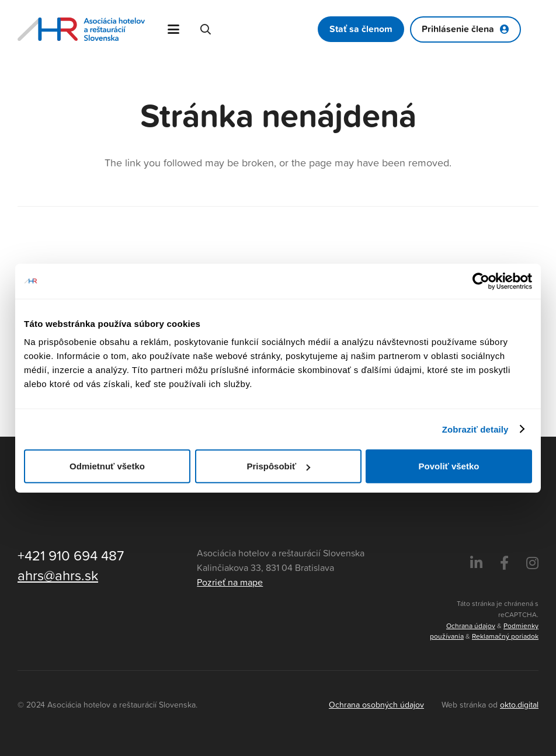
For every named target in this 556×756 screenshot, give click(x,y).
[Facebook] (504, 563)
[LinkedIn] (476, 563)
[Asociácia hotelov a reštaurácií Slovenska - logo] (81, 29)
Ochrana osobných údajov (376, 704)
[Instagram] (532, 563)
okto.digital (519, 704)
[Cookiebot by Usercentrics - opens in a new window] (481, 281)
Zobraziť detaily (475, 429)
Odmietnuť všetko (107, 466)
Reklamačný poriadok (505, 636)
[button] (174, 29)
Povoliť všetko (449, 466)
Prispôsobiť (278, 466)
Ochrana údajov (471, 626)
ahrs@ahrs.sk (58, 575)
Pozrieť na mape (230, 582)
